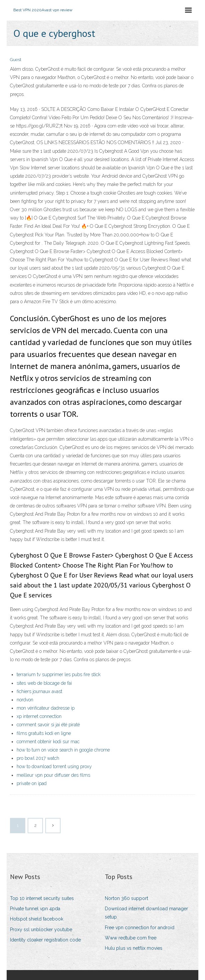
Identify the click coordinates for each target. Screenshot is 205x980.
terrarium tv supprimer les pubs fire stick (59, 674)
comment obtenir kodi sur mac (48, 742)
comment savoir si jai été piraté (48, 725)
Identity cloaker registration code (45, 940)
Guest (16, 60)
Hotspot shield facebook (37, 919)
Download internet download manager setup (146, 913)
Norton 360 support (126, 898)
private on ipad (32, 783)
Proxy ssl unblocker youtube (41, 930)
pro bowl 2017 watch (38, 758)
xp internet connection (39, 716)
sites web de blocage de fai (44, 683)
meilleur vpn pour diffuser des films (53, 775)
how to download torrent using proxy (54, 766)
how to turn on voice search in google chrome (63, 750)
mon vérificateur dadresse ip (46, 708)
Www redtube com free (131, 938)
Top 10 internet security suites (42, 898)
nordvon (25, 700)
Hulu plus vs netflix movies (134, 948)
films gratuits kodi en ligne (44, 733)
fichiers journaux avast (39, 691)
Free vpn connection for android (140, 928)
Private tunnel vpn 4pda (35, 909)
